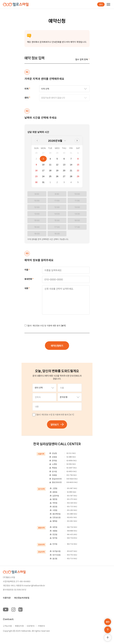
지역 (27, 89)
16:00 (77, 220)
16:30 (37, 227)
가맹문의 (41, 626)
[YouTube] (6, 609)
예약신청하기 (57, 346)
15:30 (57, 220)
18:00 (37, 234)
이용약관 (7, 598)
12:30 (57, 207)
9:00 (37, 194)
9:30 (57, 194)
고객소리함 (7, 626)
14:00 (57, 214)
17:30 (77, 227)
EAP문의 (31, 626)
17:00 (57, 227)
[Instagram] (13, 609)
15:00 (37, 220)
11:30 (77, 201)
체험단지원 (19, 626)
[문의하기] (108, 630)
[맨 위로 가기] (108, 638)
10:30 (37, 201)
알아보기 (57, 424)
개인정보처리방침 (22, 598)
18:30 (57, 234)
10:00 (77, 194)
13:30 (37, 214)
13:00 (77, 207)
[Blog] (20, 609)
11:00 (57, 201)
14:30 (77, 214)
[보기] (63, 326)
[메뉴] (108, 4)
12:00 (37, 207)
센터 (101, 4)
